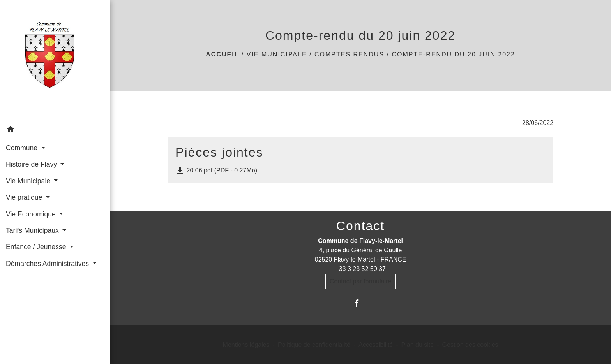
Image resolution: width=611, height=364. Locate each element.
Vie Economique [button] (32, 214)
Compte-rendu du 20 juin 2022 (453, 54)
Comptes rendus (349, 54)
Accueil (222, 54)
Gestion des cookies (470, 345)
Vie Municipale (277, 54)
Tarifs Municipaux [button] (33, 230)
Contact (360, 226)
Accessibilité (376, 345)
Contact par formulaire (360, 281)
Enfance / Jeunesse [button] (37, 247)
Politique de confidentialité (314, 345)
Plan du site (418, 345)
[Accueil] (55, 61)
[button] (55, 131)
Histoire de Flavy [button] (32, 164)
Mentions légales (246, 345)
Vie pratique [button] (25, 197)
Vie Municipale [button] (29, 181)
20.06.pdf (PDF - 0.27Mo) (216, 171)
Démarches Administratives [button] (48, 264)
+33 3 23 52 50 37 (360, 269)
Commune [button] (23, 148)
